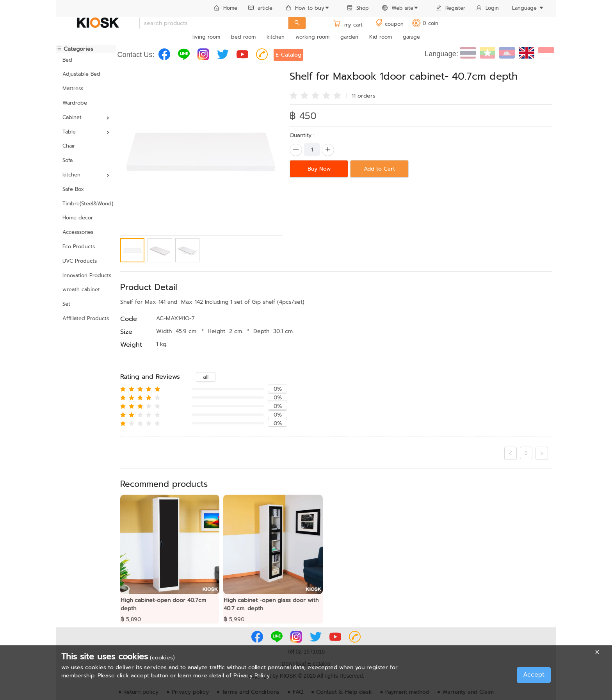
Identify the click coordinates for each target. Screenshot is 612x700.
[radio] (294, 95)
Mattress (73, 88)
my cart (348, 25)
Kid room (381, 37)
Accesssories (78, 232)
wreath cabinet (81, 289)
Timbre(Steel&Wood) (86, 204)
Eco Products (79, 247)
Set (66, 304)
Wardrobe (75, 103)
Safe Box (73, 189)
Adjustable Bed (81, 74)
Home (226, 8)
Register (451, 8)
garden (349, 37)
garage (411, 37)
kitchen (276, 37)
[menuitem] (226, 9)
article (260, 8)
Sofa (68, 160)
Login (487, 8)
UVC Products (80, 261)
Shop (358, 8)
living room (206, 37)
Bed (67, 60)
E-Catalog (288, 55)
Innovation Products (86, 275)
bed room (243, 37)
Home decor (78, 218)
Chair (69, 146)
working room (312, 37)
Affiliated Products (86, 318)
